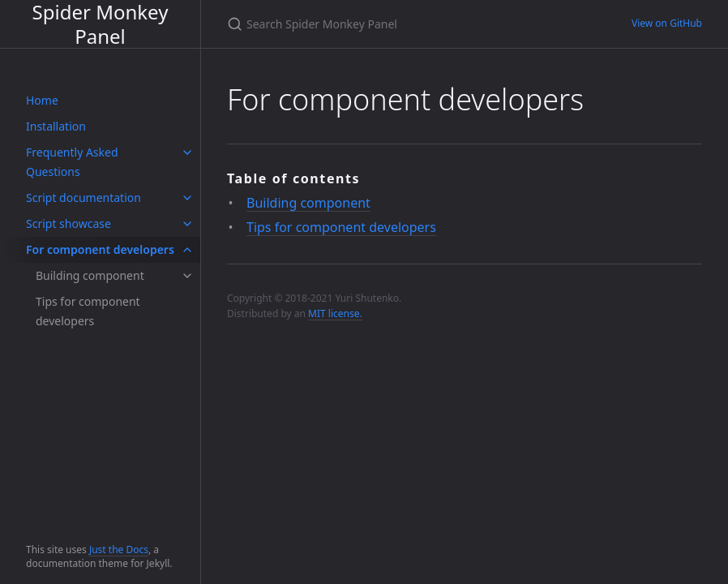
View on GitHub (667, 23)
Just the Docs (119, 550)
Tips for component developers (88, 311)
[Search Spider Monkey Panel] (410, 24)
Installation (56, 126)
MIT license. (335, 313)
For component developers (100, 249)
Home (42, 100)
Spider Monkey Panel (101, 24)
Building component (90, 275)
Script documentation (84, 198)
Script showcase (69, 223)
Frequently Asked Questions (72, 162)
